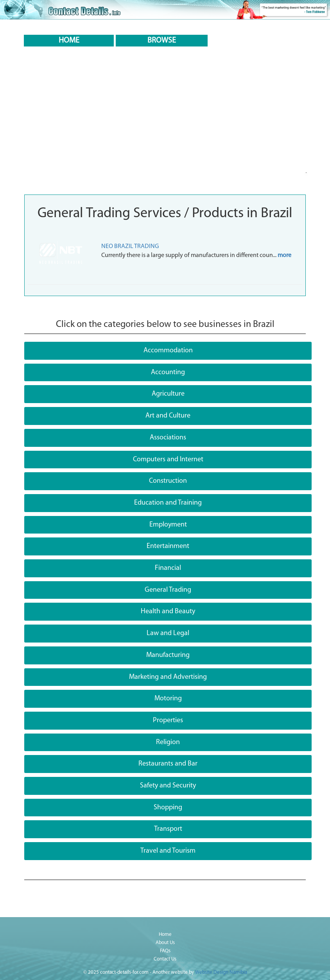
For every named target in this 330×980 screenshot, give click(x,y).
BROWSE (162, 41)
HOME (69, 41)
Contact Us (165, 959)
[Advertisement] (165, 132)
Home (165, 934)
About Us (165, 943)
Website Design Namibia (221, 972)
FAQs (165, 951)
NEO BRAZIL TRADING (130, 246)
